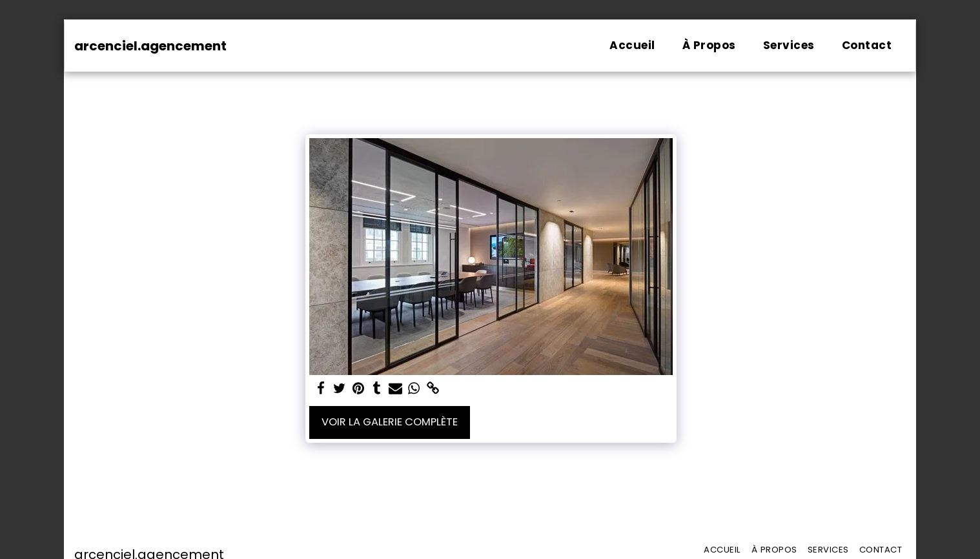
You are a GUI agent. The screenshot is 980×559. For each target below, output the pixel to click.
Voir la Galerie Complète (390, 422)
